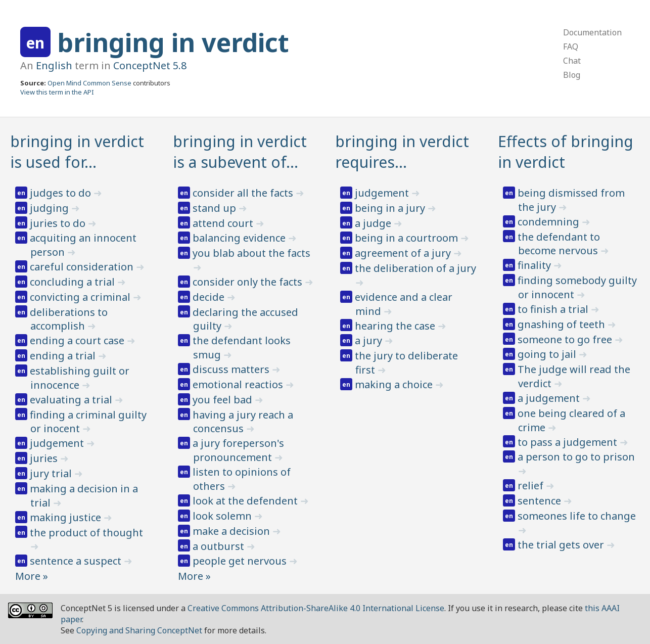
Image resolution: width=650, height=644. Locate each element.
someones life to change (577, 516)
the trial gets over (562, 545)
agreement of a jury (404, 253)
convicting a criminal (81, 297)
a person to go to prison (576, 457)
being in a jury (391, 208)
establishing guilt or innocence (80, 378)
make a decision (233, 531)
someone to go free (566, 339)
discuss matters (232, 369)
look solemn (223, 516)
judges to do (62, 193)
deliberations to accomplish (69, 319)
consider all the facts (244, 193)
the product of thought (86, 533)
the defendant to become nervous (559, 244)
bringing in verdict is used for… (77, 152)
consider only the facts (249, 282)
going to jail (548, 354)
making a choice (395, 384)
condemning (550, 222)
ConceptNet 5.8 (150, 65)
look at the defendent (246, 501)
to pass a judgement (569, 442)
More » (32, 576)
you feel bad (224, 400)
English (54, 65)
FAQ (571, 47)
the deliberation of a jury (415, 268)
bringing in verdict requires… (402, 152)
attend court (224, 223)
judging (51, 208)
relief (532, 486)
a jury (370, 340)
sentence (541, 501)
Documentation (592, 32)
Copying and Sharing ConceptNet (139, 630)
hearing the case (396, 326)
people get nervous (241, 561)
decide (210, 297)
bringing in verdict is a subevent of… (240, 152)
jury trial (52, 473)
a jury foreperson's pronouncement (238, 450)
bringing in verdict (173, 42)
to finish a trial (554, 309)
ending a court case (78, 340)
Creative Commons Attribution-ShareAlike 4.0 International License (316, 608)
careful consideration (83, 267)
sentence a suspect (77, 561)
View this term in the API (57, 92)
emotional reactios (239, 384)
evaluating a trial (72, 400)
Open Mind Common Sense (89, 83)
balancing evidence (240, 238)
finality (536, 265)
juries (45, 458)
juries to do (59, 223)
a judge (374, 223)
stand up (216, 208)
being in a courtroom (408, 238)
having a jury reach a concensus (243, 422)
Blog (572, 75)
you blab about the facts (251, 253)
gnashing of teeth (563, 324)
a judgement (550, 398)
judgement (58, 443)
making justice (67, 517)
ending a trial (64, 356)
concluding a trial (74, 282)
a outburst (220, 546)
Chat (572, 61)
